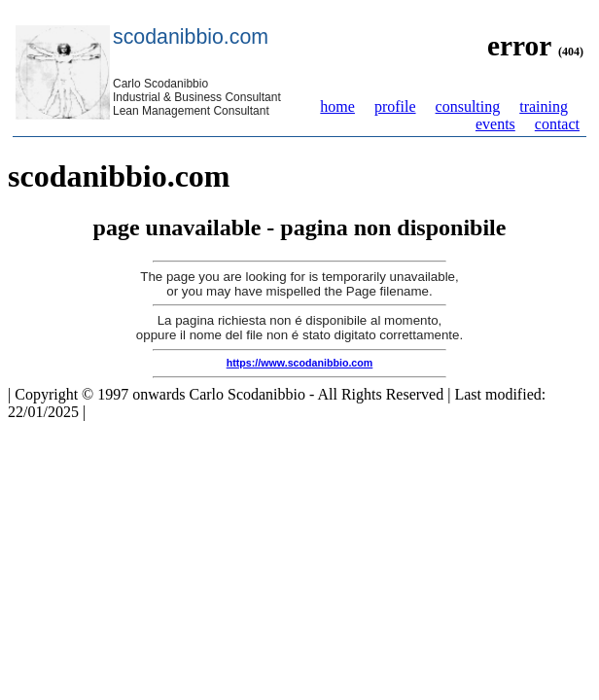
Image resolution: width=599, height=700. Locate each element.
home (337, 106)
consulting (468, 106)
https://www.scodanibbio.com (300, 363)
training (544, 106)
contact (557, 124)
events (495, 124)
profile (395, 106)
